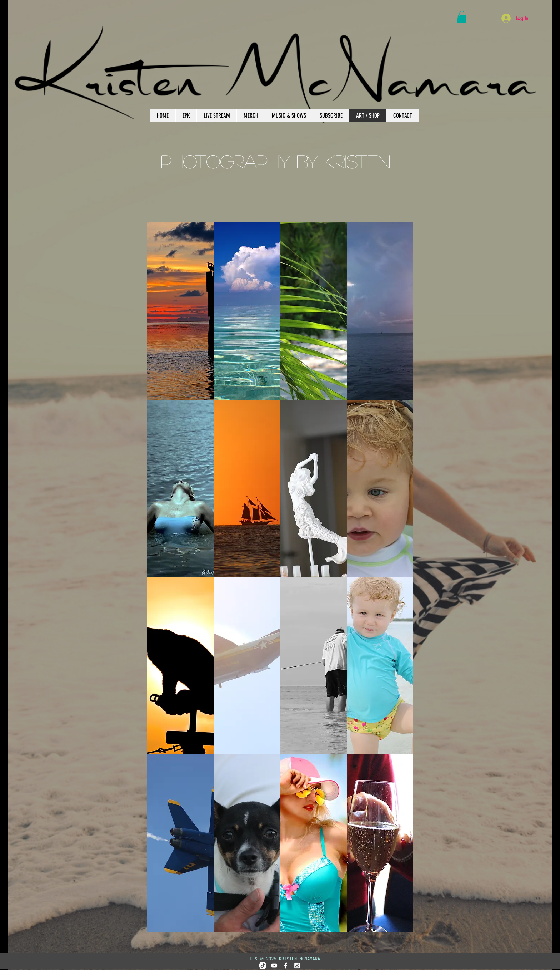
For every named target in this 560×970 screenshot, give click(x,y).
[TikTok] (263, 966)
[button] (462, 17)
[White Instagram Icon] (297, 966)
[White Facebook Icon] (286, 966)
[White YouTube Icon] (274, 966)
